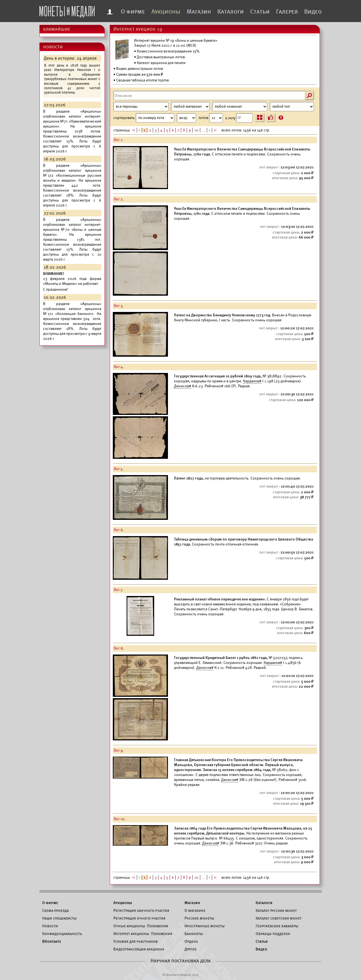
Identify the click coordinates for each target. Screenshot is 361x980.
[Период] (141, 107)
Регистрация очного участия (139, 918)
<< (134, 130)
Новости (50, 926)
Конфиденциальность (62, 934)
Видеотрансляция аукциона (139, 949)
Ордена (191, 941)
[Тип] (292, 107)
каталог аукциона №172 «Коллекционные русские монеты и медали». (72, 175)
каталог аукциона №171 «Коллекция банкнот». (72, 311)
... (204, 130)
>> (215, 130)
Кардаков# (252, 381)
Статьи (260, 12)
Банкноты (194, 934)
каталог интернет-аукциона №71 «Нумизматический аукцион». (72, 121)
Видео (313, 12)
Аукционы (166, 12)
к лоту (239, 118)
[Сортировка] (186, 118)
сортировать (155, 118)
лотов (211, 118)
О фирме (133, 12)
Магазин (199, 12)
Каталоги (231, 12)
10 (196, 130)
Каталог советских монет (279, 918)
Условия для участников (136, 941)
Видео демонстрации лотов (140, 69)
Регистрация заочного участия (141, 910)
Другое (191, 949)
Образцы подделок (273, 934)
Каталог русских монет (276, 910)
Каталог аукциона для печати (161, 63)
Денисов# (183, 386)
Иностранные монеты (205, 926)
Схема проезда (55, 910)
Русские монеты (199, 918)
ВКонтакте (52, 941)
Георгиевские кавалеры (277, 926)
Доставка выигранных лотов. (161, 57)
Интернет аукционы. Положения (143, 934)
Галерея (287, 12)
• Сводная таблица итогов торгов (141, 80)
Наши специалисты (59, 918)
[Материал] (190, 107)
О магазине (195, 910)
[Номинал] (240, 107)
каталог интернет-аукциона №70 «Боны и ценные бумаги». (72, 230)
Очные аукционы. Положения (141, 926)
